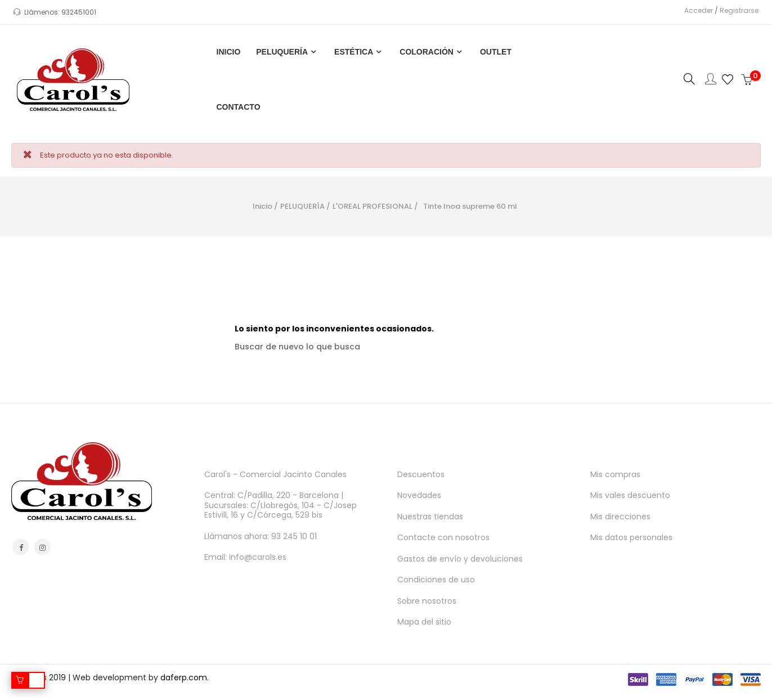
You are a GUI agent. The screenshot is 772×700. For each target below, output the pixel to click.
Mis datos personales (631, 537)
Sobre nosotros (427, 601)
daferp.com (184, 677)
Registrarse (736, 10)
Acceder (695, 10)
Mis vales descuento (630, 495)
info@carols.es (258, 557)
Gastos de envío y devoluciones (460, 559)
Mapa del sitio (424, 622)
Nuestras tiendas (430, 517)
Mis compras (615, 474)
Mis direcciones (620, 517)
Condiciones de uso (436, 580)
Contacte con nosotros (443, 537)
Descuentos (421, 474)
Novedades (419, 495)
